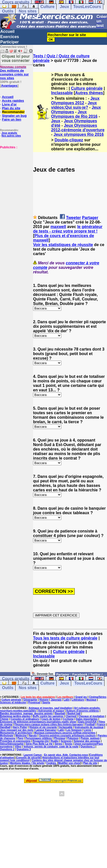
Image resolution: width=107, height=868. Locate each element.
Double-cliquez (69, 140)
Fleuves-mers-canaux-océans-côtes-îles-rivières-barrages (49, 725)
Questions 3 (24, 749)
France (101, 725)
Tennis (68, 744)
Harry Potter (20, 727)
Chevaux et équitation (91, 716)
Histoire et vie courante (43, 727)
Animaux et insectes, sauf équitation (50, 708)
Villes (18, 747)
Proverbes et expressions (15, 741)
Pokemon (73, 738)
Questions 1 (88, 747)
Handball (5, 727)
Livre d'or (9, 104)
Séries (58, 744)
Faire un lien (12, 119)
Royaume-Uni (41, 741)
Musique (91, 700)
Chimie (4, 719)
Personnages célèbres (39, 738)
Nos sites (28, 11)
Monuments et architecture (16, 733)
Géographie (30, 700)
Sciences (66, 741)
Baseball (60, 714)
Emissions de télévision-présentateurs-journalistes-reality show (38, 722)
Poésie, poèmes (90, 738)
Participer (10, 42)
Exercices (10, 37)
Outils (8, 11)
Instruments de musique (89, 727)
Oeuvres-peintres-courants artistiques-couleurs (67, 736)
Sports (46, 702)
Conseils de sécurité (28, 758)
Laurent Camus (33, 755)
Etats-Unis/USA (87, 722)
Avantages (9, 86)
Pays (20, 738)
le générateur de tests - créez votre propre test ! (68, 229)
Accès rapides (13, 101)
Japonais (56, 700)
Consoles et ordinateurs (25, 719)
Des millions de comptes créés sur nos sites (14, 72)
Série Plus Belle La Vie (39, 744)
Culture (47, 7)
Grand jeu (81, 697)
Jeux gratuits (9, 133)
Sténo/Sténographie (12, 744)
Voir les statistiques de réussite (63, 245)
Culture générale (87, 88)
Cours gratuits (16, 679)
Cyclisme (68, 719)
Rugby (55, 741)
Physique (60, 738)
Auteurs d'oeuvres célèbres (83, 711)
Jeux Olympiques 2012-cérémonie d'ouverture (78, 128)
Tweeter (74, 218)
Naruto (33, 736)
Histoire (44, 700)
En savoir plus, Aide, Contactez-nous (66, 755)
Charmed (71, 716)
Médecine (21, 736)
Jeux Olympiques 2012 (75, 101)
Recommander (13, 112)
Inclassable (62, 93)
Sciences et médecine (13, 702)
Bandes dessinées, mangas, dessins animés (26, 714)
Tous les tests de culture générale (65, 638)
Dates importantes (87, 719)
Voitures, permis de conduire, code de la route (51, 747)
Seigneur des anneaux (87, 741)
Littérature (78, 700)
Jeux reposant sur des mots (17, 730)
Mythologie (7, 736)
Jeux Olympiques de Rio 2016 (74, 114)
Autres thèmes (89, 93)
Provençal (34, 702)
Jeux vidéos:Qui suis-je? (74, 105)
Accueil (7, 31)
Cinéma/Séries (98, 697)
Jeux (64, 7)
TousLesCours (87, 7)
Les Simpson (74, 730)
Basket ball (74, 714)
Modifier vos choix (69, 763)
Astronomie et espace (51, 711)
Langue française (46, 730)
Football (90, 725)
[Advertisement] (15, 174)
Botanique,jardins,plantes (15, 716)
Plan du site (11, 108)
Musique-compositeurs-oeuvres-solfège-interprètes (65, 733)
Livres (88, 730)
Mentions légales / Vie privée (27, 763)
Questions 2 (7, 749)
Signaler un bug (14, 116)
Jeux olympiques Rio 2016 (79, 134)
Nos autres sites (11, 136)
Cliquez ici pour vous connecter (16, 58)
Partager (90, 218)
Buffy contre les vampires (48, 716)
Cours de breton (51, 719)
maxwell (58, 227)
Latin (67, 700)
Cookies (51, 763)
